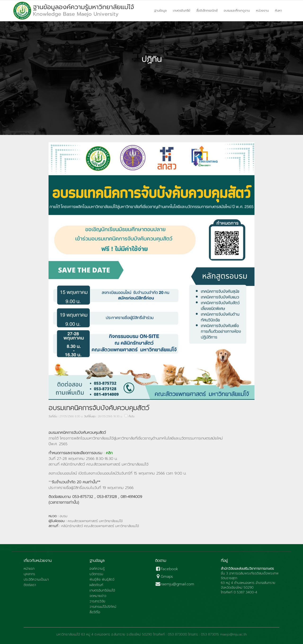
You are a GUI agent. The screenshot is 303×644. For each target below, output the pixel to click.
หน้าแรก (29, 569)
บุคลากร (29, 574)
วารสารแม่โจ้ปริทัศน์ (103, 607)
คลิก (110, 453)
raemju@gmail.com (175, 584)
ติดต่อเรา (30, 585)
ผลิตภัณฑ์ (96, 585)
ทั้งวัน (131, 416)
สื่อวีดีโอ (95, 612)
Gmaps (164, 577)
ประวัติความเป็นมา (36, 580)
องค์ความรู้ (97, 569)
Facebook (167, 569)
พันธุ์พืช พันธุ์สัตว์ (102, 580)
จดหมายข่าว (98, 596)
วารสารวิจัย (97, 601)
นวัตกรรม (96, 574)
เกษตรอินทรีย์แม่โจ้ (102, 591)
